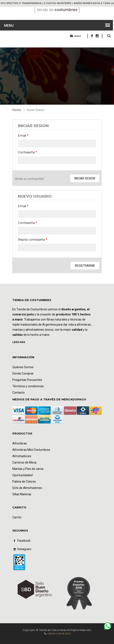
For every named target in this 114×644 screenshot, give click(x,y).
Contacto (19, 393)
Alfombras (20, 443)
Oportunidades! (23, 475)
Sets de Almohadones (27, 488)
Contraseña (27, 152)
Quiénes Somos (23, 367)
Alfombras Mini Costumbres (31, 450)
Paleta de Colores (24, 482)
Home (17, 110)
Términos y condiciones (28, 386)
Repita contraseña (32, 240)
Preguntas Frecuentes (27, 380)
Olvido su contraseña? (29, 179)
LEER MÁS (19, 342)
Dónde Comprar (23, 373)
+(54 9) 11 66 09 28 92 (59, 634)
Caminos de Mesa (24, 462)
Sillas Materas (22, 494)
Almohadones (22, 456)
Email (23, 136)
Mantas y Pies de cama (28, 469)
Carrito (17, 517)
